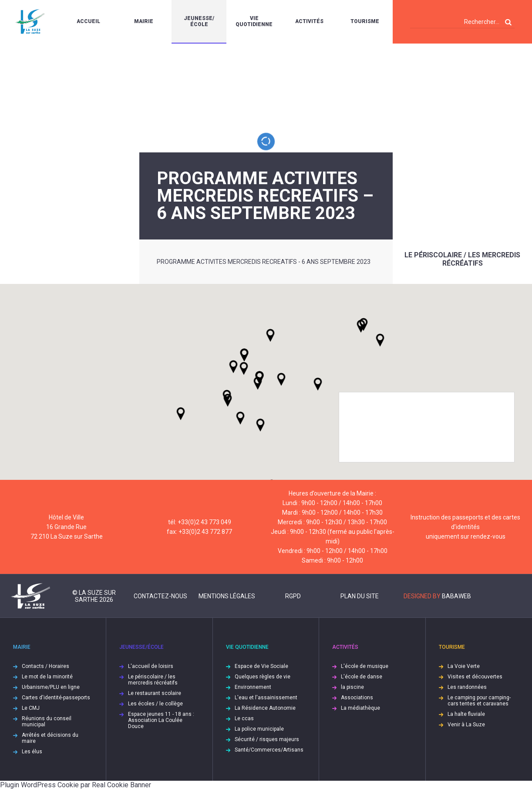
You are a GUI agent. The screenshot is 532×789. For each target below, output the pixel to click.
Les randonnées (467, 687)
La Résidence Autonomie (265, 708)
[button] (281, 379)
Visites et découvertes (475, 677)
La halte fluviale (466, 714)
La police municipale (259, 729)
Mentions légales (227, 596)
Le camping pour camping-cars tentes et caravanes (479, 701)
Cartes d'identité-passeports (56, 698)
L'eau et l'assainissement (266, 698)
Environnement (253, 687)
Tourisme (365, 21)
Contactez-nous (160, 596)
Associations (357, 698)
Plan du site (360, 596)
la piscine (352, 687)
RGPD (293, 596)
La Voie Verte (464, 666)
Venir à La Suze (466, 725)
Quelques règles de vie (263, 677)
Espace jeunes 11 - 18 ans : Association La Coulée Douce (161, 720)
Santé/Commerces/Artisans (269, 750)
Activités (309, 21)
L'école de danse (362, 677)
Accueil (88, 21)
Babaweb (456, 596)
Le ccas (244, 718)
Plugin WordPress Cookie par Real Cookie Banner (76, 785)
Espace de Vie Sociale (261, 666)
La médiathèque (360, 708)
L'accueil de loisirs (151, 666)
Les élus (32, 752)
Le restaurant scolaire (155, 693)
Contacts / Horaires (45, 666)
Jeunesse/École (199, 21)
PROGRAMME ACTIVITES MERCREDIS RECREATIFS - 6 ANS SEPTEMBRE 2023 (264, 262)
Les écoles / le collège (155, 704)
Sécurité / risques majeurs (267, 739)
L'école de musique (365, 666)
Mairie (144, 21)
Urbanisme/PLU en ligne (51, 687)
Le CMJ (31, 708)
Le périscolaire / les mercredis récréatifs (462, 259)
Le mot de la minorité (47, 677)
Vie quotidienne (254, 21)
